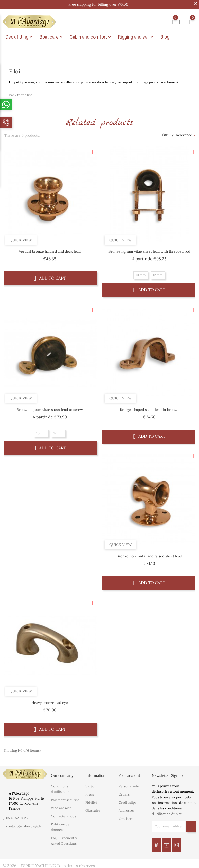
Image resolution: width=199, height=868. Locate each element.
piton (85, 81)
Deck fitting (20, 37)
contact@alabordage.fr (24, 825)
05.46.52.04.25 (17, 816)
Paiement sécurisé (65, 798)
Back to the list (21, 93)
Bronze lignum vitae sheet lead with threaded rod (149, 250)
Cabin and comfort (91, 37)
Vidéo (90, 784)
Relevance (184, 133)
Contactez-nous (64, 814)
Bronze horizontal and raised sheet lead (149, 554)
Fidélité (91, 800)
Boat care (52, 37)
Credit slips (128, 800)
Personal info (129, 784)
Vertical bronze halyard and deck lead (50, 250)
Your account (129, 774)
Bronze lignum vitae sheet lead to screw (50, 408)
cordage (143, 81)
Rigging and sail (136, 37)
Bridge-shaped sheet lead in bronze (149, 408)
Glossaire (93, 809)
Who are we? (61, 806)
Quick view (21, 238)
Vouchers (126, 817)
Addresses (126, 809)
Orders (124, 792)
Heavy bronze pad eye (50, 701)
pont (112, 81)
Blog (165, 37)
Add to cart (50, 276)
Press (90, 792)
